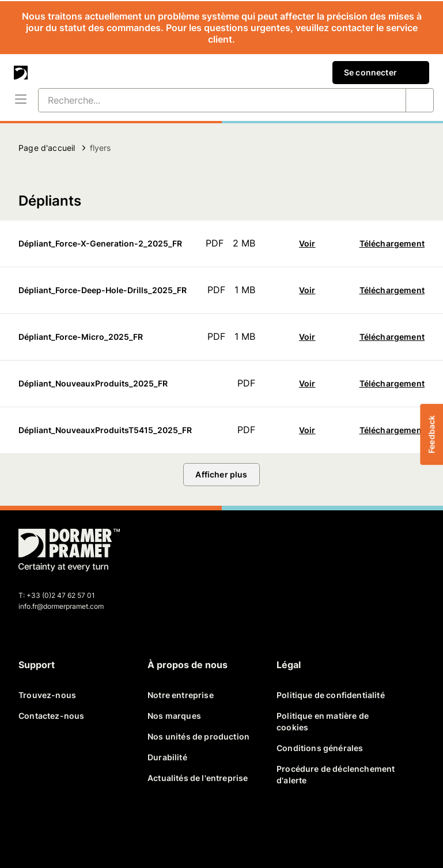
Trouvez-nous (47, 695)
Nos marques (174, 716)
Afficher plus (221, 474)
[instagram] (143, 828)
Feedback (431, 434)
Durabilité (167, 757)
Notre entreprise (181, 695)
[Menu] (21, 100)
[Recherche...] (208, 100)
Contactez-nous (51, 716)
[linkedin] (88, 828)
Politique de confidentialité (331, 695)
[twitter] (60, 828)
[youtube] (115, 828)
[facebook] (32, 828)
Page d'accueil (47, 148)
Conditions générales (320, 748)
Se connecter (381, 73)
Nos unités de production (198, 736)
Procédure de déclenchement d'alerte (336, 774)
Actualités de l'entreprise (198, 778)
